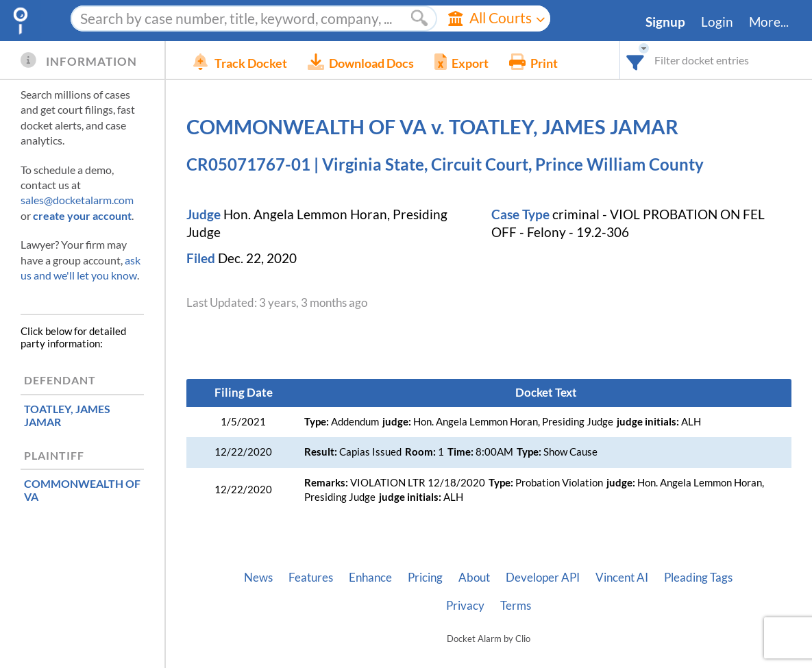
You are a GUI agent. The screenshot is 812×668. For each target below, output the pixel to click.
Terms (516, 606)
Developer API (543, 578)
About (474, 578)
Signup (665, 22)
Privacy (465, 606)
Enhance (370, 578)
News (258, 578)
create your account (82, 215)
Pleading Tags (698, 578)
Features (311, 578)
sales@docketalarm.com (77, 200)
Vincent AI (622, 578)
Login (717, 22)
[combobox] (636, 60)
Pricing (425, 578)
